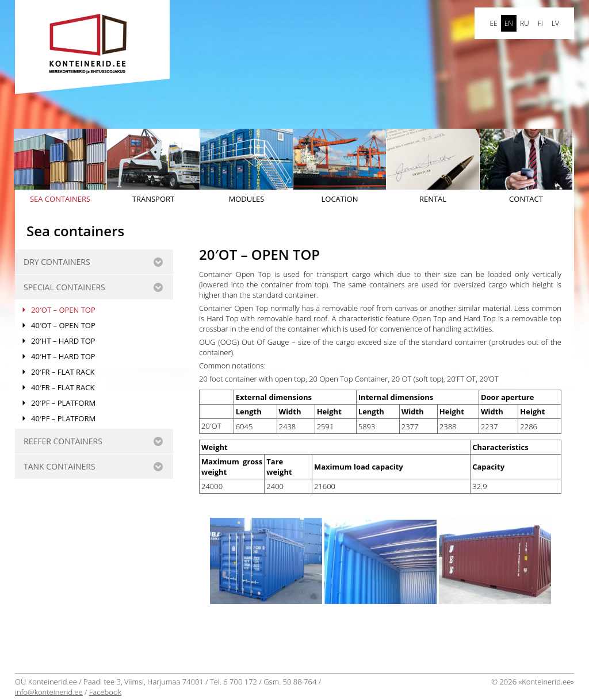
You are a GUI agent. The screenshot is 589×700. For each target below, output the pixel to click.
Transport (153, 166)
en (509, 23)
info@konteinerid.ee (49, 692)
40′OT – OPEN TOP (63, 325)
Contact (526, 166)
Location (340, 166)
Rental (433, 166)
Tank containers (60, 466)
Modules (246, 166)
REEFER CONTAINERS (63, 441)
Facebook (105, 692)
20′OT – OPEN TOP (63, 310)
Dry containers (57, 262)
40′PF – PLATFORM (63, 418)
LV (555, 23)
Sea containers (60, 166)
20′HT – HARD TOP (63, 341)
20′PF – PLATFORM (63, 403)
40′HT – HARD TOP (63, 356)
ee (493, 23)
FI (540, 23)
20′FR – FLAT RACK (63, 372)
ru (525, 23)
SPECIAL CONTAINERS (64, 287)
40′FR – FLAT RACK (63, 387)
